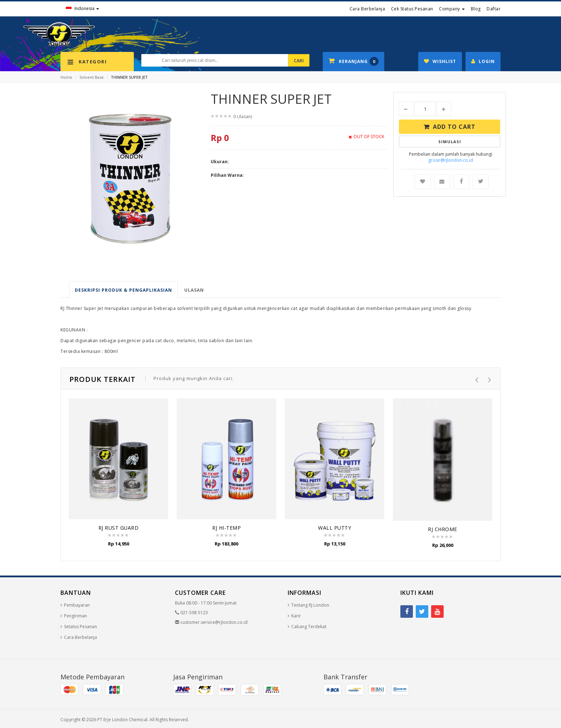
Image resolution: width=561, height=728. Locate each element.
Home (66, 77)
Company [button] (452, 9)
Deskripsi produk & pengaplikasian (123, 290)
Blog (476, 9)
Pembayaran (77, 605)
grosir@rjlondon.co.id (451, 160)
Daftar (494, 9)
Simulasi (450, 142)
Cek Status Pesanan (412, 9)
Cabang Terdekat (309, 627)
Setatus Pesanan (81, 627)
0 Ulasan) (243, 117)
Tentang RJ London (310, 605)
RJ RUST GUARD (119, 528)
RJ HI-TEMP (226, 528)
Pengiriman (75, 616)
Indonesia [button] (82, 8)
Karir (296, 616)
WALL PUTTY (335, 528)
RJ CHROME (443, 529)
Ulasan (194, 290)
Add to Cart (454, 127)
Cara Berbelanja (367, 9)
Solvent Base (92, 77)
